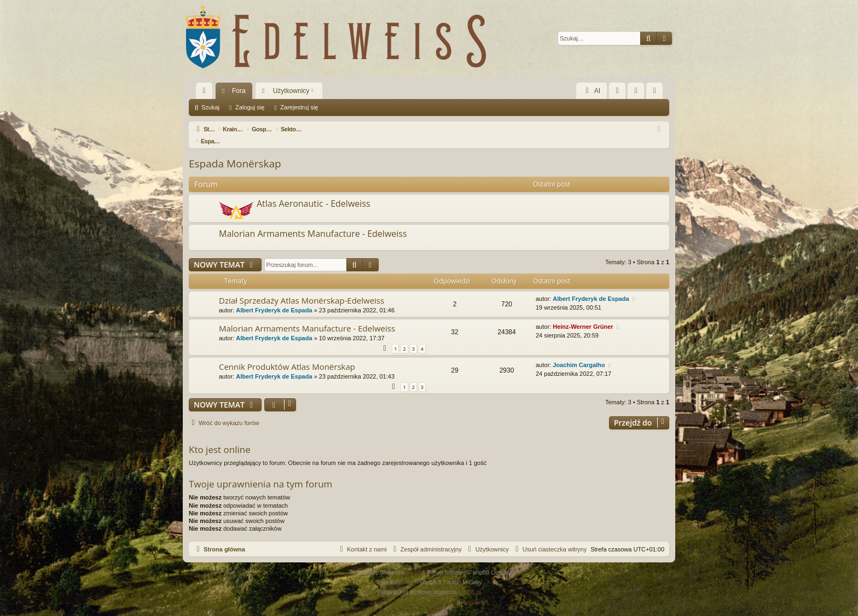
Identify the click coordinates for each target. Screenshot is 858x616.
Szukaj (210, 107)
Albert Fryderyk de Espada (274, 298)
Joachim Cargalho (579, 353)
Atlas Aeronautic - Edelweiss (314, 191)
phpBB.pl (470, 580)
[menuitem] (617, 91)
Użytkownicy (291, 91)
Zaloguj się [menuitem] (638, 93)
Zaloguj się (250, 107)
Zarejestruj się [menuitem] (657, 93)
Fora (239, 91)
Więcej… (206, 93)
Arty (410, 570)
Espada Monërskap (235, 152)
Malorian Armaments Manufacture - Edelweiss (313, 222)
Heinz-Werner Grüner (583, 315)
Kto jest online (220, 437)
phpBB (414, 560)
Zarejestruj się (299, 107)
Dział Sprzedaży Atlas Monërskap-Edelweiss (302, 288)
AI (592, 91)
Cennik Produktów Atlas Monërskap (287, 355)
